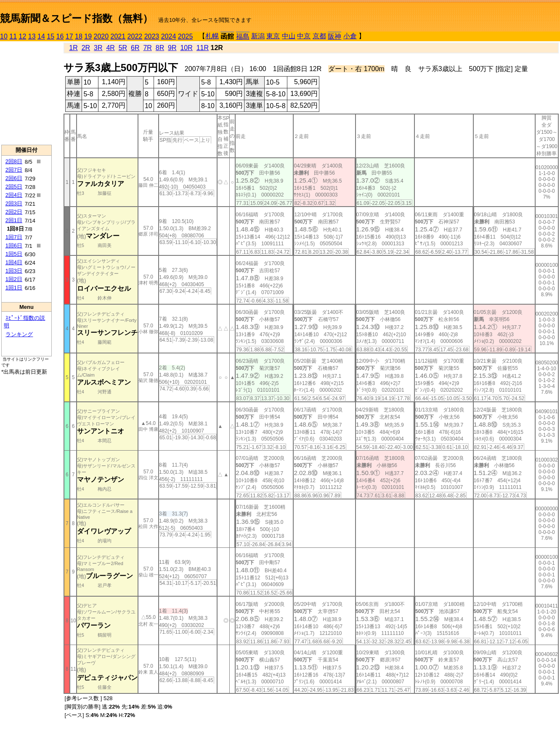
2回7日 (14, 170)
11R (203, 48)
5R (123, 48)
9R (172, 48)
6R (135, 48)
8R (160, 48)
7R (147, 48)
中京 (304, 36)
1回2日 (14, 279)
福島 (243, 36)
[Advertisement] (27, 93)
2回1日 (14, 220)
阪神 (334, 36)
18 (79, 36)
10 (4, 36)
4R (110, 48)
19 (88, 36)
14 (41, 36)
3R (98, 48)
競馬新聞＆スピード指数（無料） (76, 18)
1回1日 (14, 288)
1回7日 (14, 237)
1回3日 (14, 271)
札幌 (212, 36)
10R (186, 48)
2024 (169, 36)
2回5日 (14, 187)
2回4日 (14, 195)
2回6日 (14, 178)
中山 (289, 36)
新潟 (258, 36)
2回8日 (14, 161)
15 (50, 36)
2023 (152, 36)
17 (69, 36)
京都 (319, 36)
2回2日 (14, 212)
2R (86, 48)
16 (60, 36)
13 (32, 36)
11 (13, 36)
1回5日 (14, 254)
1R (73, 48)
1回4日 (14, 262)
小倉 (350, 36)
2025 (186, 36)
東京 (273, 36)
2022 (135, 36)
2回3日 (14, 203)
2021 (118, 36)
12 (23, 36)
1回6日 (14, 246)
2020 (101, 36)
